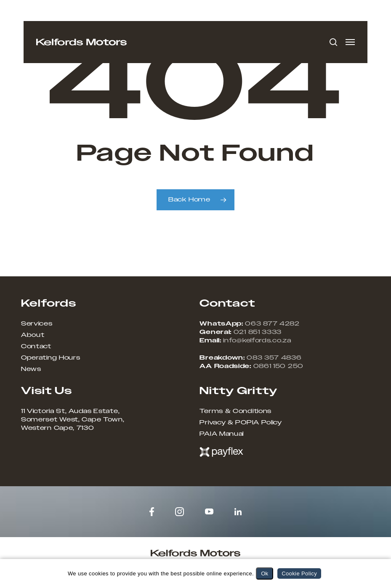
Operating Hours (51, 358)
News (31, 369)
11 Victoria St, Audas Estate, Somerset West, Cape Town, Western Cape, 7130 (73, 420)
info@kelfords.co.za (257, 341)
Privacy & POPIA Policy (241, 423)
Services (37, 324)
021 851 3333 (258, 332)
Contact (36, 347)
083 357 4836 (274, 358)
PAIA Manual (222, 434)
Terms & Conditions (235, 411)
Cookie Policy (299, 573)
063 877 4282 (272, 324)
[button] (350, 42)
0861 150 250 (278, 366)
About (33, 335)
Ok (265, 573)
